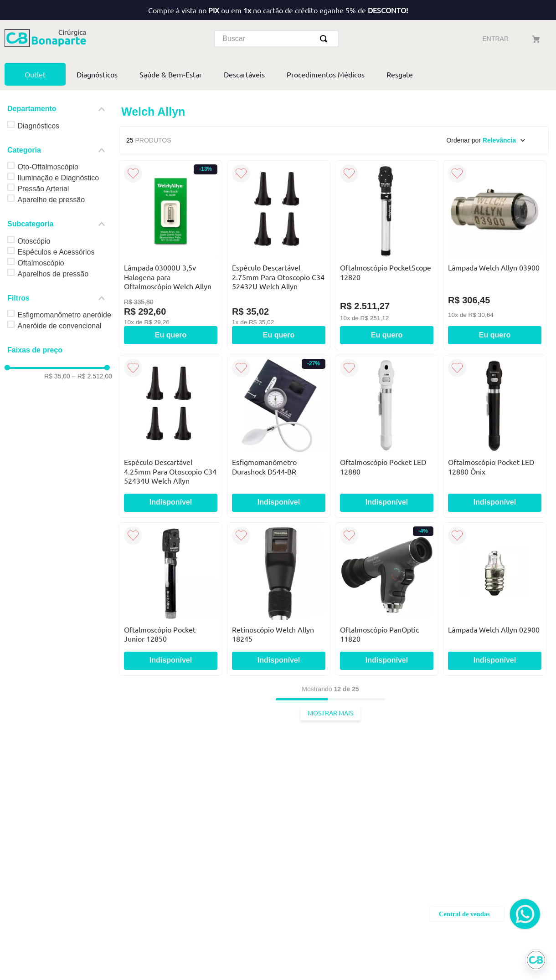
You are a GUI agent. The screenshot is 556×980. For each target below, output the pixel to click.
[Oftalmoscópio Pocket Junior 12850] (171, 508)
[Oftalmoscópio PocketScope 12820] (387, 165)
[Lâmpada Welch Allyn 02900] (495, 508)
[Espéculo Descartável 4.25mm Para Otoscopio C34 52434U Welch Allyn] (171, 346)
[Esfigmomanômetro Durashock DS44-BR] (279, 346)
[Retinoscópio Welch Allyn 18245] (279, 508)
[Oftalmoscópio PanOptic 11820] (387, 508)
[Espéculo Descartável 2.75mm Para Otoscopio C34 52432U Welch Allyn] (279, 165)
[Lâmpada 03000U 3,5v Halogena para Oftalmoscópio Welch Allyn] (171, 165)
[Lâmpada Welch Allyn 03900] (495, 165)
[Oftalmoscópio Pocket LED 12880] (387, 346)
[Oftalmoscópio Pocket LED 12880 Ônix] (495, 346)
